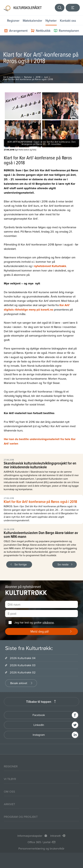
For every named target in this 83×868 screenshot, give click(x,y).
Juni (46, 77)
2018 (38, 77)
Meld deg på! (40, 631)
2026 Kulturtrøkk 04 (23, 658)
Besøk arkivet (19, 683)
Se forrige (21, 564)
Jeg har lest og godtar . (34, 622)
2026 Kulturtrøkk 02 (23, 672)
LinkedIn (39, 725)
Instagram (39, 735)
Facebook (39, 715)
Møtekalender (33, 20)
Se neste (63, 564)
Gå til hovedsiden (12, 77)
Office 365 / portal (39, 842)
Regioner (13, 20)
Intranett (55, 836)
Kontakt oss (68, 20)
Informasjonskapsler (30, 836)
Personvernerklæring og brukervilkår (41, 848)
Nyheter (51, 20)
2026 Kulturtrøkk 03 (23, 665)
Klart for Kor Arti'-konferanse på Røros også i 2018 (28, 79)
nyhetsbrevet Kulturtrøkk (50, 266)
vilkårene (48, 622)
